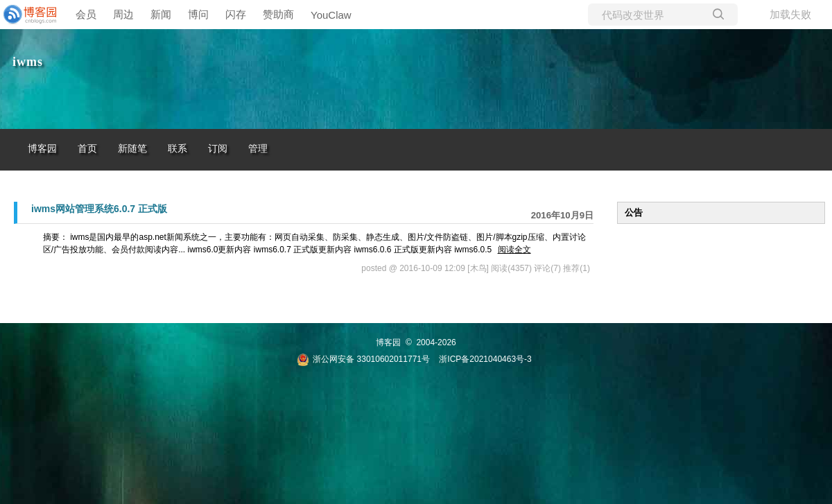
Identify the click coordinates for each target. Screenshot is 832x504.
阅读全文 (514, 250)
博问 (198, 14)
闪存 (236, 14)
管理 (258, 149)
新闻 (161, 14)
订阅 (218, 149)
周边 (123, 14)
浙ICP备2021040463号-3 (485, 359)
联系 (177, 149)
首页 (87, 149)
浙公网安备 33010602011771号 (363, 359)
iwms (28, 62)
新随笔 (132, 149)
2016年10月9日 (562, 215)
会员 (86, 14)
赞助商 (278, 14)
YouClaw (331, 15)
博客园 (42, 149)
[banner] (28, 15)
